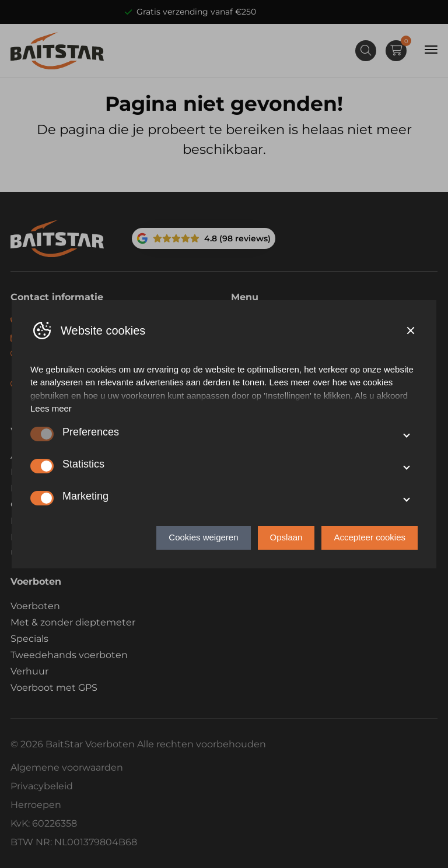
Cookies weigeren (203, 537)
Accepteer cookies (370, 537)
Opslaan (286, 537)
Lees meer (51, 408)
